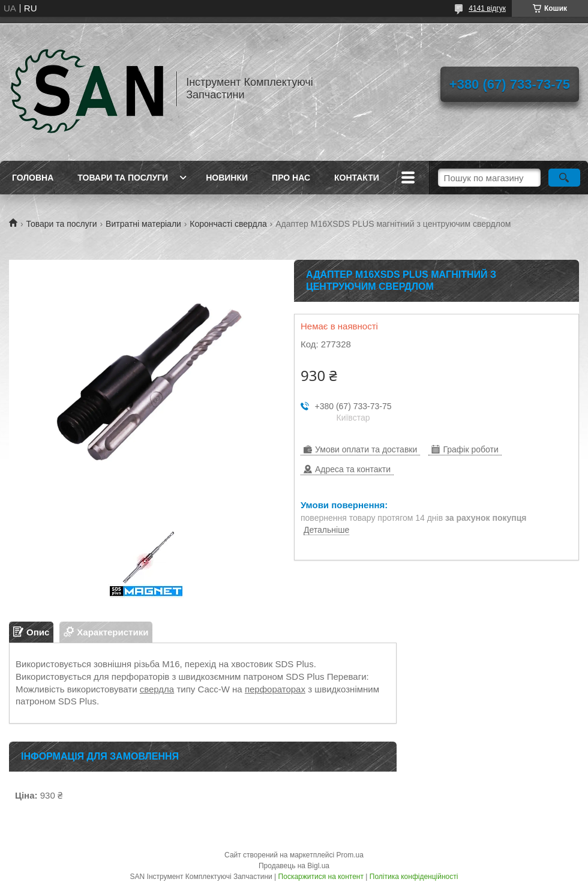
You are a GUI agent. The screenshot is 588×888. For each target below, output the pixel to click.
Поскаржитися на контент (321, 877)
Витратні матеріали (143, 224)
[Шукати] (564, 178)
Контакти (357, 178)
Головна (33, 178)
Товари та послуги (123, 178)
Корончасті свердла (228, 224)
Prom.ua (350, 855)
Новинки (227, 178)
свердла (157, 689)
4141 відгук (487, 8)
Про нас (291, 178)
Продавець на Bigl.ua (294, 866)
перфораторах (275, 689)
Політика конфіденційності (414, 877)
